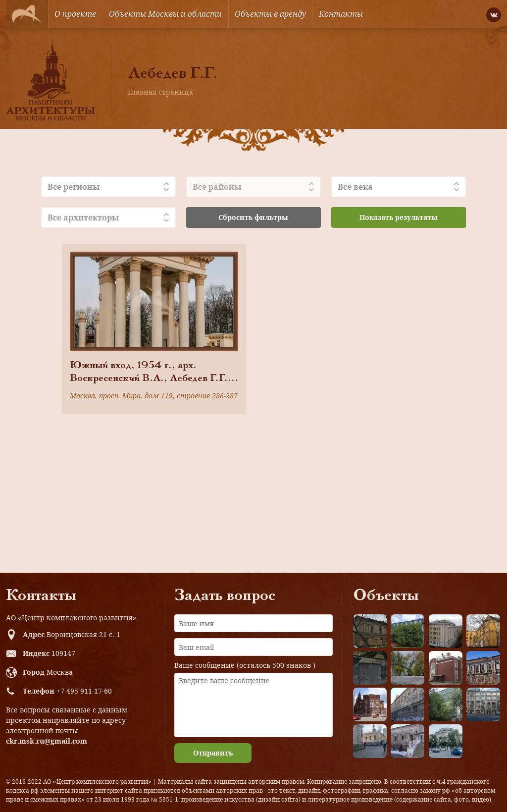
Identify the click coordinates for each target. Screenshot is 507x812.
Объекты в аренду (270, 14)
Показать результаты (399, 217)
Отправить (213, 753)
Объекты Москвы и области (165, 14)
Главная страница (160, 92)
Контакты (341, 14)
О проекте (75, 14)
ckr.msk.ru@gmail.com (47, 741)
